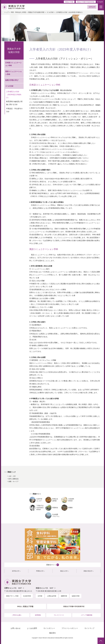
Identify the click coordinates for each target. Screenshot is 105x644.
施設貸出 (52, 633)
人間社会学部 (52, 596)
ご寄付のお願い (17, 615)
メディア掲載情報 (87, 615)
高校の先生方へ (89, 571)
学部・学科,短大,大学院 (18, 12)
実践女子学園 (69, 2)
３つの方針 (50, 12)
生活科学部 (27, 596)
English (101, 2)
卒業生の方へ (40, 571)
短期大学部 (76, 596)
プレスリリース (59, 615)
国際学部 (64, 596)
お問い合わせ (16, 628)
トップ (6, 12)
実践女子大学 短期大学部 (36, 12)
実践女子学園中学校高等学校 (86, 2)
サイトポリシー (49, 628)
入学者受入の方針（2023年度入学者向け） (14, 95)
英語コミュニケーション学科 (13, 73)
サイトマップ (89, 628)
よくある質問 (32, 628)
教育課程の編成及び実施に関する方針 (14, 103)
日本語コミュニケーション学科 (13, 64)
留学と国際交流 (13, 479)
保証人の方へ (64, 571)
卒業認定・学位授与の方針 (14, 110)
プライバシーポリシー (70, 628)
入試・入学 (12, 476)
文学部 (40, 596)
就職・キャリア (13, 481)
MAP (20, 588)
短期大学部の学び (12, 80)
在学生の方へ (16, 571)
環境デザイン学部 (12, 596)
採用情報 (38, 615)
